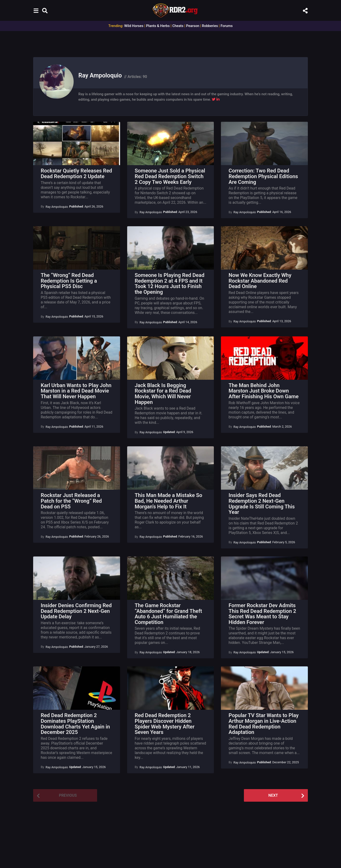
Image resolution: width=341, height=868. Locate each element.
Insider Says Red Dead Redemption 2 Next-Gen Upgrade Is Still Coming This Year (262, 504)
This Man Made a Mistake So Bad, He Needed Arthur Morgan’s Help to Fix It (168, 501)
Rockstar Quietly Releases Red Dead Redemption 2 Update (76, 174)
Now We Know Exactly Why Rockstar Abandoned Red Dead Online (260, 281)
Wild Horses (134, 26)
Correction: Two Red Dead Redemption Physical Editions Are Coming (263, 176)
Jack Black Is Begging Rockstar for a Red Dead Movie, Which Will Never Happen (163, 394)
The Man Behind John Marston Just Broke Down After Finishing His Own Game (264, 391)
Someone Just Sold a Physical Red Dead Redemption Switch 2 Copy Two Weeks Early (170, 176)
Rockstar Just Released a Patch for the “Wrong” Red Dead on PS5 (71, 501)
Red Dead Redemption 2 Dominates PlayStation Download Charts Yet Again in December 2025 (75, 724)
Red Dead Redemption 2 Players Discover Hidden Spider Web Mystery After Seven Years (165, 724)
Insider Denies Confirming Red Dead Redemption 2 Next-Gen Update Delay (76, 611)
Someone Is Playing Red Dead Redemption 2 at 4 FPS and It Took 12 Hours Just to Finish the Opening (170, 284)
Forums (227, 26)
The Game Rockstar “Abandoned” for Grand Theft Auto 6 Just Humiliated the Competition (168, 614)
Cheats (178, 26)
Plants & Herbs (158, 26)
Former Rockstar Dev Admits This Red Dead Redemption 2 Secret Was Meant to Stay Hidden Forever (262, 614)
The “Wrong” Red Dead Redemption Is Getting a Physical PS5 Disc (69, 281)
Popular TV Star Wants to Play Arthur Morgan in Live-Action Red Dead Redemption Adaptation (264, 724)
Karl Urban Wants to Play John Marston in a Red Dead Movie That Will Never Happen (76, 391)
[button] (36, 10)
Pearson (193, 26)
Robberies (210, 26)
